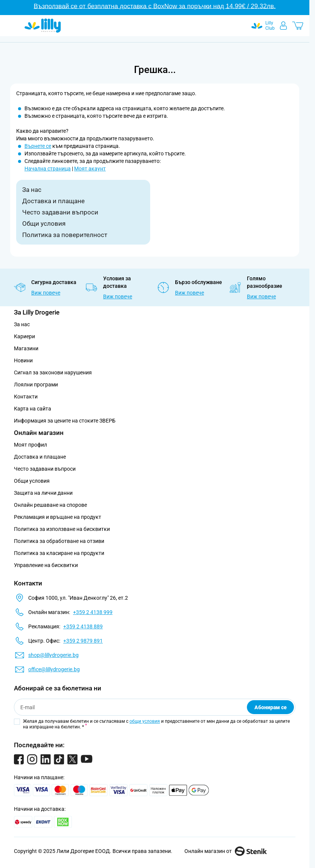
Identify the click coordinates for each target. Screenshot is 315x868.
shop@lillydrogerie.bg (53, 655)
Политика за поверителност (65, 235)
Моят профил (30, 445)
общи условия (145, 721)
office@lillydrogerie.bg (54, 669)
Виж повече (46, 293)
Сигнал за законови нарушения (53, 372)
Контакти (26, 397)
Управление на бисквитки (46, 565)
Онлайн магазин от (226, 851)
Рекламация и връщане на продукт (58, 517)
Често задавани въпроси (60, 212)
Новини (23, 360)
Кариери (24, 336)
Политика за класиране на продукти (59, 553)
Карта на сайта (33, 409)
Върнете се (38, 146)
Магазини (26, 348)
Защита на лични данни (43, 493)
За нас (32, 190)
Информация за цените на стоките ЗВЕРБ (65, 421)
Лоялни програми (36, 385)
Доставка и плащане (53, 201)
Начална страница (48, 169)
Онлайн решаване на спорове (50, 505)
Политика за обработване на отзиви (59, 541)
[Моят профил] (283, 26)
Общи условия (44, 223)
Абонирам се (271, 707)
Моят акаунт (90, 169)
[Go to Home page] (43, 26)
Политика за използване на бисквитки (62, 529)
